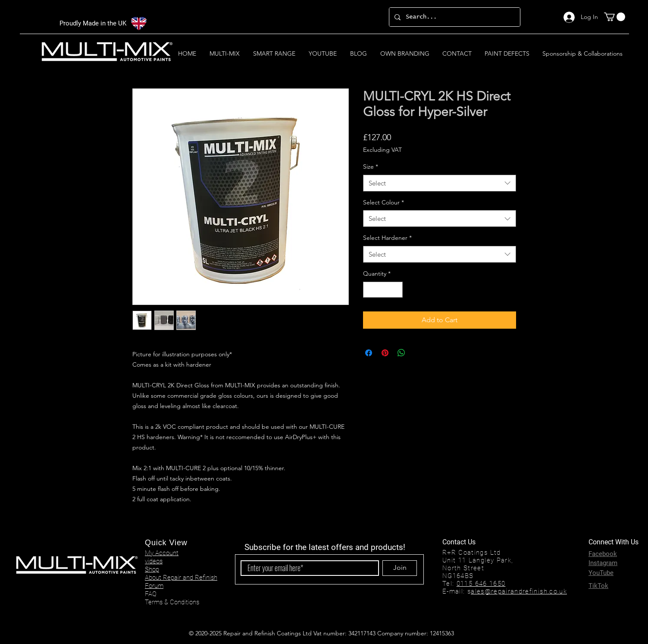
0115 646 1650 (481, 584)
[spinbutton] (383, 290)
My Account (162, 553)
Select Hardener (387, 238)
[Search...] (454, 17)
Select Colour (383, 202)
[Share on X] (418, 353)
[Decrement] (370, 290)
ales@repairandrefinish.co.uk (519, 591)
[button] (615, 17)
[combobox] (440, 183)
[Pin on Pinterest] (385, 353)
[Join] (400, 568)
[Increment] (396, 290)
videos (154, 561)
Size (371, 166)
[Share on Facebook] (369, 353)
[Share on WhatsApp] (401, 353)
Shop (152, 569)
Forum (154, 586)
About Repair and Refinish (181, 578)
